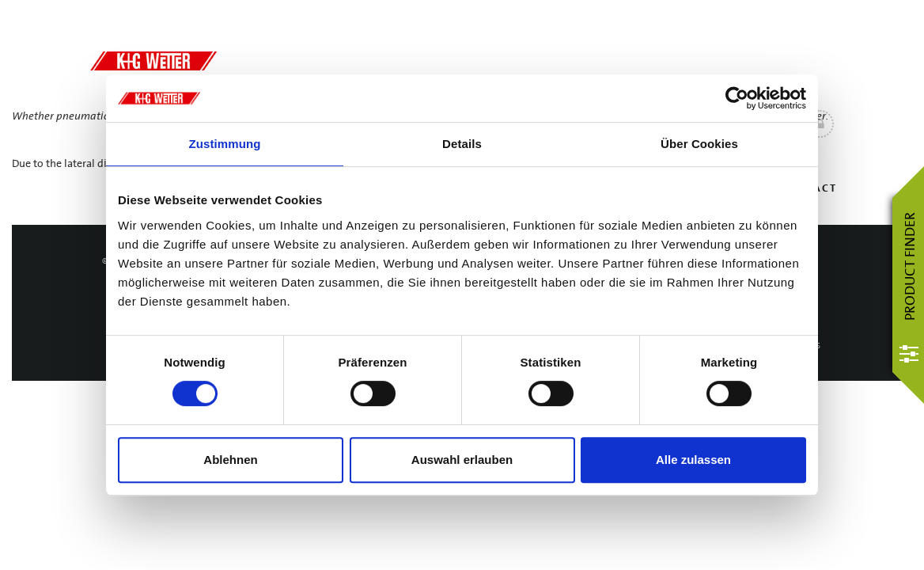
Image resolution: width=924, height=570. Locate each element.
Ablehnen (230, 460)
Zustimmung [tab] (225, 144)
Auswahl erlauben (462, 460)
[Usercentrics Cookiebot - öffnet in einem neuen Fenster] (737, 98)
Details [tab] (462, 144)
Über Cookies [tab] (699, 144)
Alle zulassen (693, 460)
